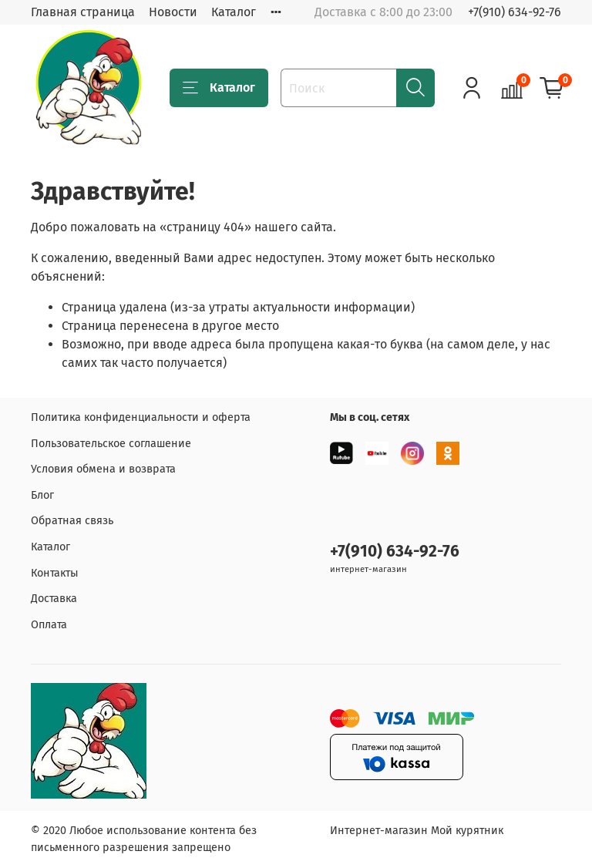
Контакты (55, 573)
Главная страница (83, 12)
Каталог (234, 12)
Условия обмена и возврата (103, 469)
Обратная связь (72, 521)
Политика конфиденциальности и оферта (141, 417)
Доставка (54, 599)
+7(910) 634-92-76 (515, 12)
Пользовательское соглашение (111, 444)
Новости (173, 12)
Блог (42, 495)
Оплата (49, 625)
